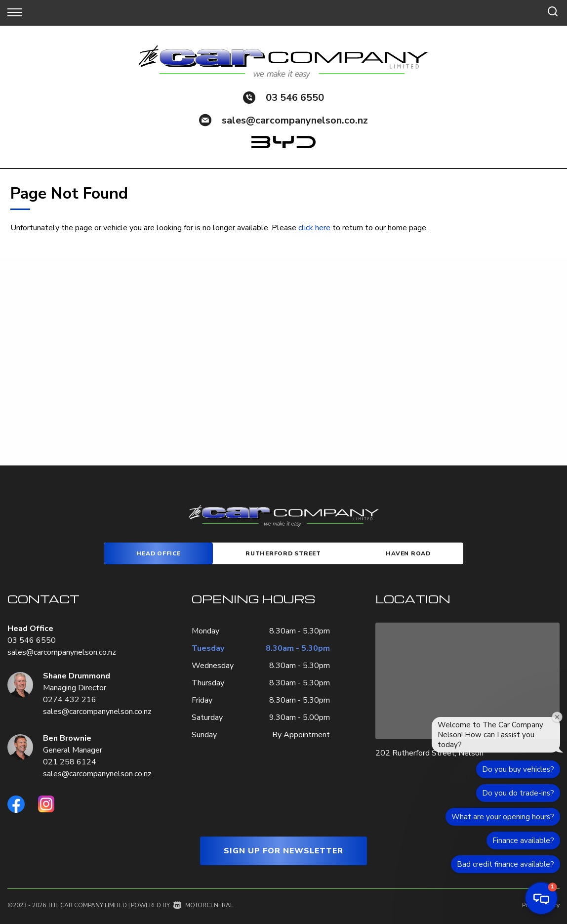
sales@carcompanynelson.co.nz (295, 120)
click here (314, 228)
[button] (541, 898)
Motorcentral (203, 905)
